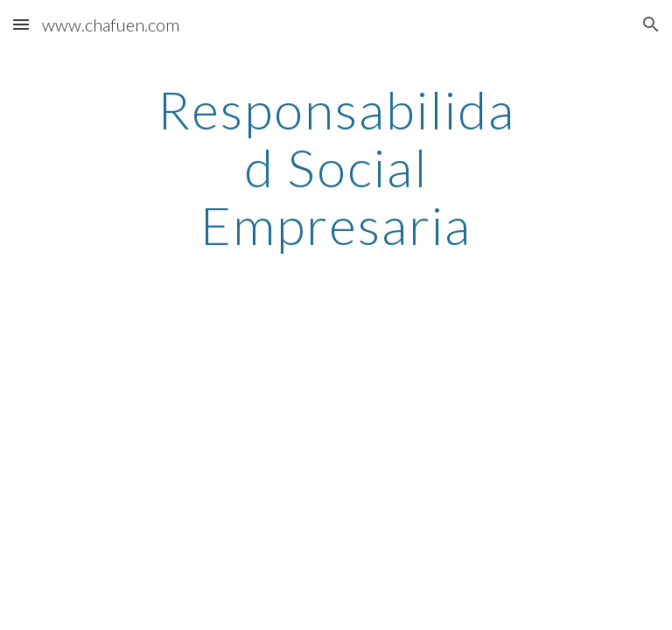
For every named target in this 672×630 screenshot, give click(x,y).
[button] (21, 24)
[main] (336, 167)
